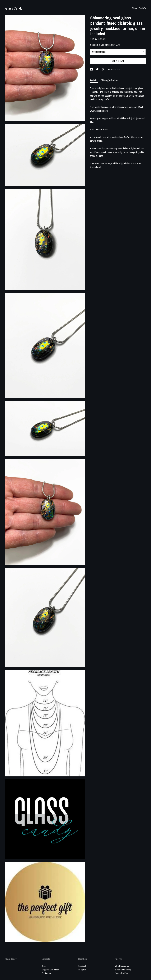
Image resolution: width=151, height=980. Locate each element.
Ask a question (114, 69)
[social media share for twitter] (97, 69)
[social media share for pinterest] (103, 69)
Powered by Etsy (121, 973)
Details (94, 80)
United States (107, 45)
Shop (134, 8)
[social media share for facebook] (92, 69)
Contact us (46, 973)
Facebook (82, 966)
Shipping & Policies (110, 80)
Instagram (82, 970)
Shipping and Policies (51, 970)
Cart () (142, 8)
